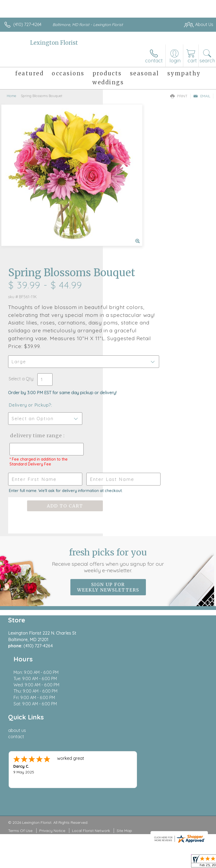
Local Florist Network (91, 661)
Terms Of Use (20, 661)
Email (202, 96)
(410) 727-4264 (27, 24)
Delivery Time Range (129, 309)
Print (179, 96)
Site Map (124, 661)
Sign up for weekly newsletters (108, 476)
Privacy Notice (52, 661)
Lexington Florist (54, 43)
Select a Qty (124, 242)
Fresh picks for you (108, 449)
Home (12, 96)
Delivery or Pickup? (133, 273)
